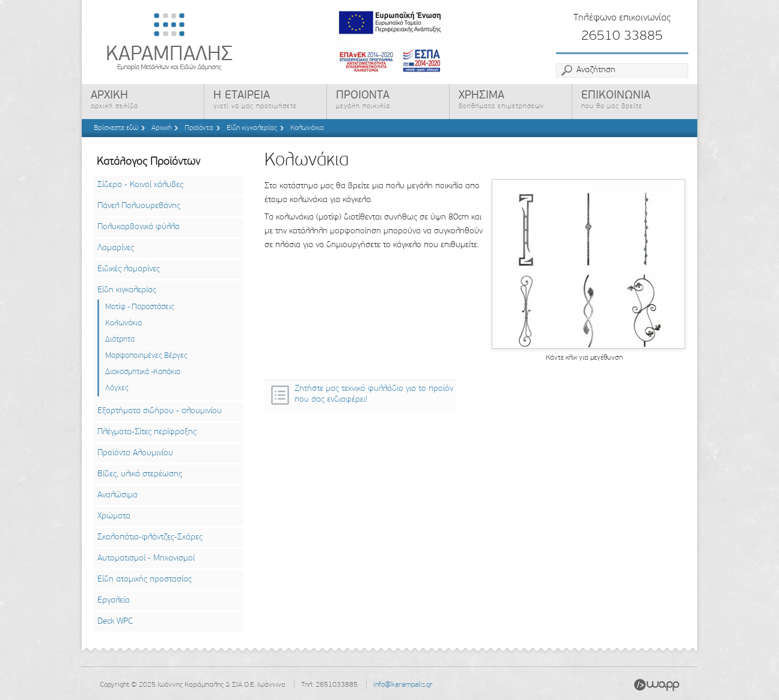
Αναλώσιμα (118, 495)
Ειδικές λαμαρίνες (129, 269)
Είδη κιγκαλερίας (252, 128)
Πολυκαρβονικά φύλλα (139, 227)
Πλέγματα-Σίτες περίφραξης (147, 432)
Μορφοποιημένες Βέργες (146, 356)
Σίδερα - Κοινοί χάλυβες (140, 185)
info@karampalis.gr (403, 685)
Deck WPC (115, 622)
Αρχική (161, 128)
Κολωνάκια (307, 128)
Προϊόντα (199, 128)
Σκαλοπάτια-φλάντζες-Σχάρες (150, 537)
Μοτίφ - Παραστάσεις (140, 307)
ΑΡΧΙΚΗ (144, 101)
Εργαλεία (114, 600)
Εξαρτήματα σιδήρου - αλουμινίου (160, 411)
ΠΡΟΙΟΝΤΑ (389, 101)
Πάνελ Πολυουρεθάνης (139, 206)
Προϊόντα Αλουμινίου (135, 453)
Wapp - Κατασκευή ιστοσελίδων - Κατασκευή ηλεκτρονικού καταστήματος (657, 685)
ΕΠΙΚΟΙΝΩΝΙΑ (636, 101)
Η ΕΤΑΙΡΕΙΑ (266, 101)
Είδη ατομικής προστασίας (145, 579)
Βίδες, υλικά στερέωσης (140, 474)
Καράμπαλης (196, 42)
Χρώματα (114, 516)
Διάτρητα (120, 339)
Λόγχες (117, 388)
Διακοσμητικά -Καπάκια (143, 372)
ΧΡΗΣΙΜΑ (512, 101)
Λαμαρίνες (116, 248)
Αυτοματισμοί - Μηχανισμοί (146, 558)
